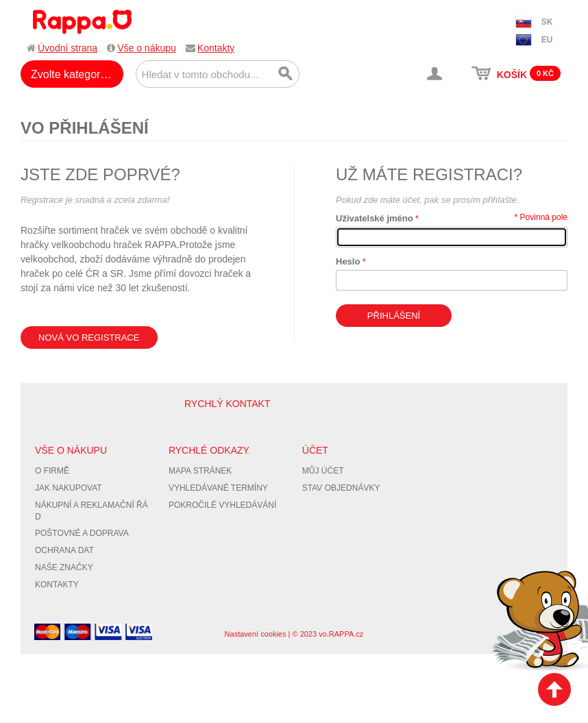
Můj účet (323, 471)
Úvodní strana (68, 48)
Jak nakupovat (69, 488)
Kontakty (216, 48)
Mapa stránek (200, 471)
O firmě (52, 471)
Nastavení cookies (256, 634)
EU (547, 40)
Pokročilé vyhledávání (222, 505)
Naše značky (64, 567)
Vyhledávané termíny (218, 488)
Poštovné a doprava (82, 533)
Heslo (348, 261)
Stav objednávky (341, 488)
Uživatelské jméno (375, 218)
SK (547, 22)
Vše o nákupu (147, 48)
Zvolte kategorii (68, 74)
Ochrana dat (64, 550)
